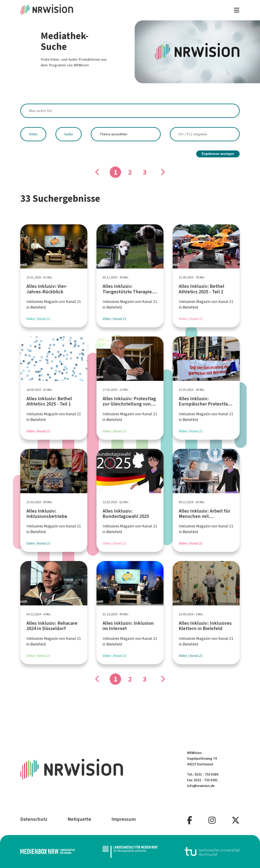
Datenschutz (34, 819)
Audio (69, 134)
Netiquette (79, 819)
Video (33, 134)
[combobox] (130, 111)
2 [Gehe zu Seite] (130, 172)
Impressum (124, 819)
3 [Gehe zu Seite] (145, 172)
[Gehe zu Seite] (162, 172)
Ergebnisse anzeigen (218, 154)
